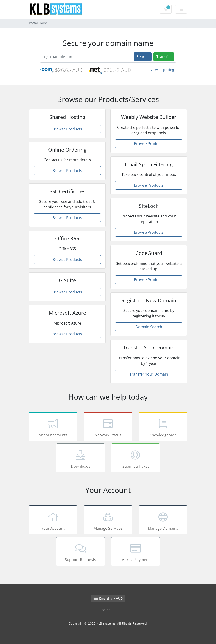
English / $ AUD (108, 598)
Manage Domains (163, 521)
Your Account (53, 521)
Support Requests (80, 552)
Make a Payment (136, 552)
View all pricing (162, 70)
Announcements (53, 427)
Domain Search (149, 327)
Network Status (108, 427)
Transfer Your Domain (149, 374)
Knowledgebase (163, 427)
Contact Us (108, 610)
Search (143, 57)
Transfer (164, 57)
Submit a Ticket (136, 459)
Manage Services (108, 521)
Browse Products (67, 129)
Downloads (80, 459)
